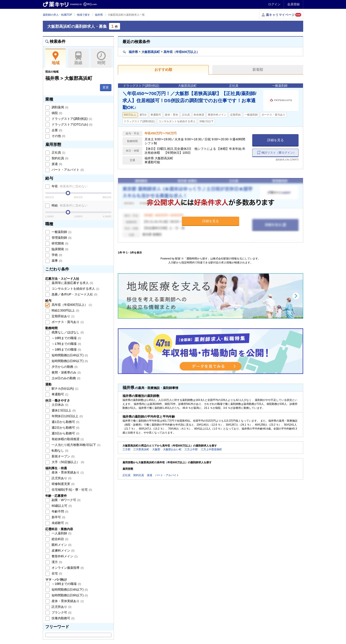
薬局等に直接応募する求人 (72, 283)
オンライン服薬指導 (67, 568)
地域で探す (83, 15)
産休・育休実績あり (67, 472)
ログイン (274, 4)
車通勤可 (60, 394)
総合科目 (60, 539)
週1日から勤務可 (65, 422)
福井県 (99, 15)
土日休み (60, 405)
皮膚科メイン (63, 550)
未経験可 (60, 523)
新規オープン (63, 456)
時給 (69, 205)
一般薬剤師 (61, 232)
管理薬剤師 (61, 238)
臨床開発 (60, 249)
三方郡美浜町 (141, 449)
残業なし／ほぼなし (67, 332)
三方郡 (126, 449)
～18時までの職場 (66, 349)
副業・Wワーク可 (66, 500)
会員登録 (293, 4)
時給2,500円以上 (65, 310)
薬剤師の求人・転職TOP (57, 15)
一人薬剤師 (61, 533)
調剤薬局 (60, 107)
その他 (58, 136)
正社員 (58, 152)
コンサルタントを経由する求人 (75, 289)
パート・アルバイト (67, 170)
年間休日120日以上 (67, 416)
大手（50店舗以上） (67, 462)
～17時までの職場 (66, 344)
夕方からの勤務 (64, 367)
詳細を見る (275, 140)
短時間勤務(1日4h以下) (69, 355)
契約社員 (60, 158)
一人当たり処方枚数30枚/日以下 (76, 445)
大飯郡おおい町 (172, 449)
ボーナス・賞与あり (67, 322)
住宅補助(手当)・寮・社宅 (71, 490)
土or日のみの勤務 (66, 378)
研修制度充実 (63, 484)
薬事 (56, 261)
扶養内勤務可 (63, 618)
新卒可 (58, 517)
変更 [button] (106, 87)
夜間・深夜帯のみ (66, 372)
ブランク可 (61, 612)
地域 (55, 58)
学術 (56, 255)
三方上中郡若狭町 (211, 449)
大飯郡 (156, 449)
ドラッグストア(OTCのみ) (71, 124)
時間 (101, 58)
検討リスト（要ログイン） (279, 153)
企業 (56, 130)
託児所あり (61, 478)
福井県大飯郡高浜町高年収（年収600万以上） (161, 52)
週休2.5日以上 (63, 410)
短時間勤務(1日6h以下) (69, 361)
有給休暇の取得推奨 (67, 439)
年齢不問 (60, 511)
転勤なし (60, 451)
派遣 (56, 164)
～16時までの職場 (66, 338)
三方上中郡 (191, 449)
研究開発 (60, 243)
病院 (56, 113)
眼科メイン (61, 545)
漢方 (56, 562)
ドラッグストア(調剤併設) (71, 119)
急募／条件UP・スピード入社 (74, 294)
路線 (78, 58)
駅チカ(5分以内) (65, 389)
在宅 (56, 573)
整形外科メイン (64, 556)
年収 (69, 186)
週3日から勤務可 (65, 433)
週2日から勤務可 (65, 428)
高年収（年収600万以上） (71, 305)
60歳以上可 (61, 506)
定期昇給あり (63, 316)
